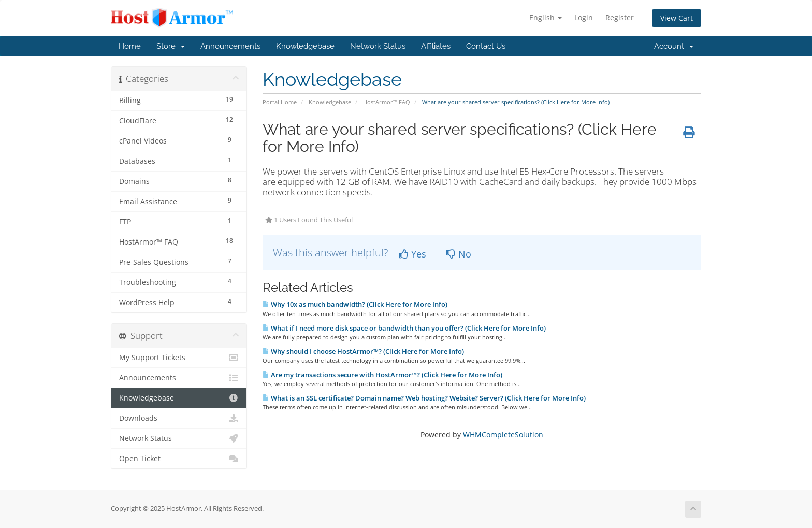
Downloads (179, 418)
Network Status (378, 46)
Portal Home (280, 102)
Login (584, 17)
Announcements (230, 46)
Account (674, 46)
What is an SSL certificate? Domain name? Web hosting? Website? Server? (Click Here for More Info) (424, 398)
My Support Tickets (179, 358)
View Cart (677, 18)
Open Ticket (179, 459)
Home (130, 46)
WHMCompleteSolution (503, 434)
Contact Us (486, 46)
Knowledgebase (305, 46)
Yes (413, 254)
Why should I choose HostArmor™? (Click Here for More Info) (363, 351)
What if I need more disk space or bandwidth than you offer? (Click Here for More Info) (404, 328)
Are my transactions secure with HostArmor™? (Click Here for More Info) (382, 375)
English (546, 17)
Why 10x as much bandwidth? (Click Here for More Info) (355, 304)
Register (620, 17)
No (459, 254)
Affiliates (436, 46)
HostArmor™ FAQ (387, 102)
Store (171, 46)
